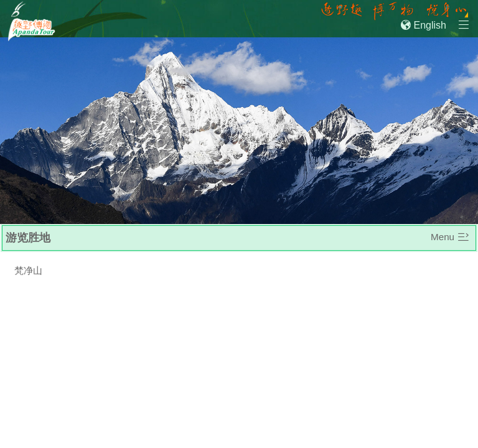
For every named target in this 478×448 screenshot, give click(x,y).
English (424, 25)
